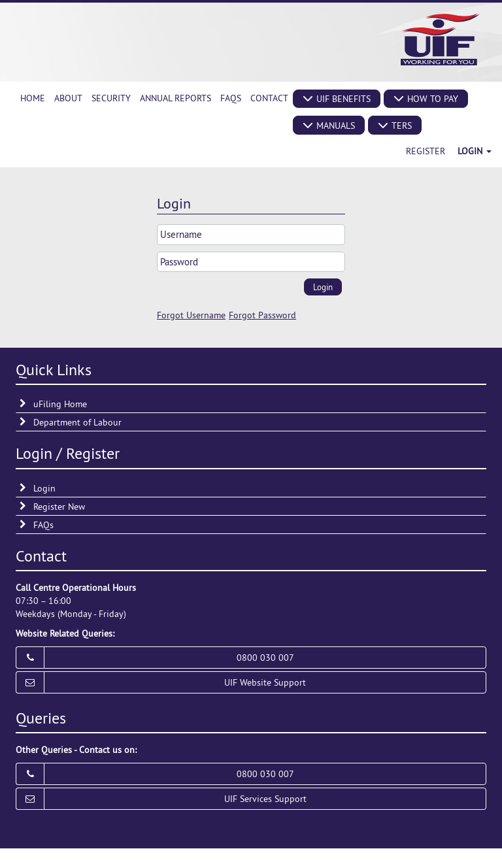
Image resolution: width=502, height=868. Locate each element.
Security (111, 98)
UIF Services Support (265, 799)
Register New (59, 507)
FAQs (231, 98)
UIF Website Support (265, 682)
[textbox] (251, 234)
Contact (269, 98)
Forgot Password (262, 315)
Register (426, 151)
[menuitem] (33, 98)
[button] (337, 99)
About (68, 98)
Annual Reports (176, 98)
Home (33, 98)
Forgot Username (191, 315)
